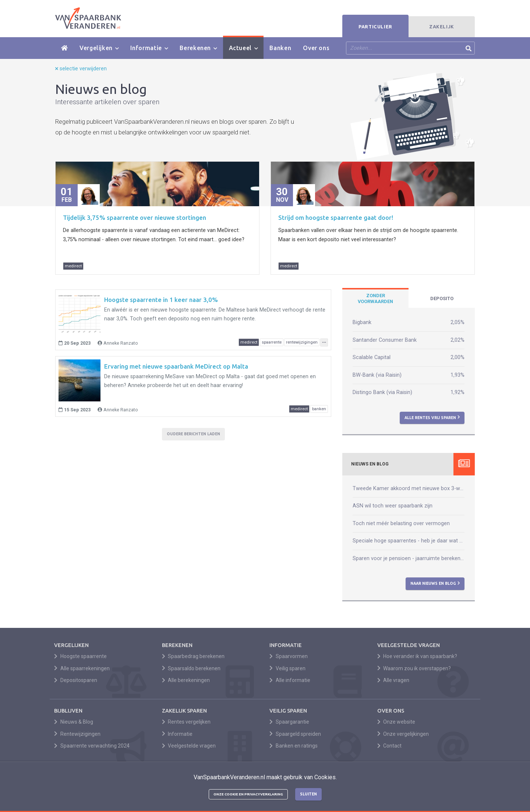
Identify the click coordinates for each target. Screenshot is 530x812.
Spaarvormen (289, 656)
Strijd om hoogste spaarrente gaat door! (336, 217)
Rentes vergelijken (186, 722)
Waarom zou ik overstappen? (414, 668)
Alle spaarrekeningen (82, 668)
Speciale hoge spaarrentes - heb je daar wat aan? (409, 541)
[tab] (375, 299)
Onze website (396, 722)
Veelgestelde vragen (189, 746)
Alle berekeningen (186, 680)
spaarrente (272, 342)
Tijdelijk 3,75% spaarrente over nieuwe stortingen (135, 217)
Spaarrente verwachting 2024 (92, 746)
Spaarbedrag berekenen (193, 656)
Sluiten (308, 794)
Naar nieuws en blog (435, 583)
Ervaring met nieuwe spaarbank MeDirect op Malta (176, 366)
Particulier (375, 27)
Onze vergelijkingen (403, 734)
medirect (73, 266)
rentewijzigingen (302, 342)
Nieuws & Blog (74, 722)
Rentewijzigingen (77, 734)
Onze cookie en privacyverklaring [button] (248, 794)
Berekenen (198, 48)
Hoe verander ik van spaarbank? (417, 656)
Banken (280, 48)
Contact (390, 746)
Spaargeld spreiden (295, 734)
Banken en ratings (294, 746)
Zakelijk (442, 27)
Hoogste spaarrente (80, 656)
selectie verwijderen (81, 69)
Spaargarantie (289, 722)
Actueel (243, 48)
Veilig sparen (287, 668)
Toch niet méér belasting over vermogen (401, 523)
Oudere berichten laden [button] (193, 434)
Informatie (149, 48)
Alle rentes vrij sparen (432, 417)
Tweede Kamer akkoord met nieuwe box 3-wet (409, 488)
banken (319, 409)
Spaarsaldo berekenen (191, 668)
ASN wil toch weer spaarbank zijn (393, 506)
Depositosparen (76, 680)
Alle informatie (290, 680)
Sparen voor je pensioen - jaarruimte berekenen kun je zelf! (409, 558)
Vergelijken (99, 48)
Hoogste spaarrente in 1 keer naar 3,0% (161, 300)
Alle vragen (393, 680)
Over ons (316, 48)
